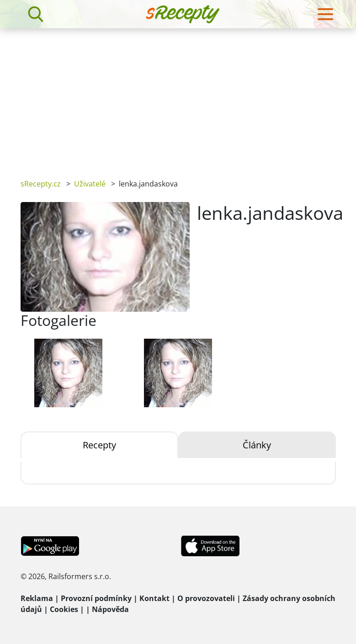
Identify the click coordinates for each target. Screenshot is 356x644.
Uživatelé (90, 184)
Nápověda (110, 609)
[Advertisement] (178, 97)
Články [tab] (257, 445)
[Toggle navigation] (325, 14)
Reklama (37, 598)
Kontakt (154, 598)
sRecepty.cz (41, 184)
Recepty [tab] (99, 445)
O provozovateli (206, 598)
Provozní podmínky (96, 598)
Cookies (64, 609)
